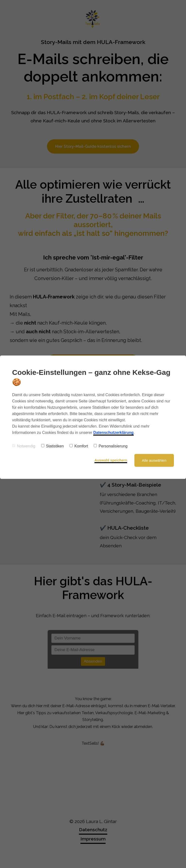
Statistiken (53, 446)
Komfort (79, 446)
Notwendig (24, 446)
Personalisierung (111, 446)
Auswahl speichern (111, 460)
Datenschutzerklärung (114, 433)
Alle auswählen (154, 460)
